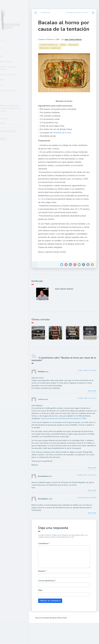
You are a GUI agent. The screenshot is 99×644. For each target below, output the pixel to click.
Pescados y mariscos (14, 73)
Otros (7, 84)
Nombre (17, 123)
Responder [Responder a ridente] (91, 487)
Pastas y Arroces (12, 60)
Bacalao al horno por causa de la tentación (66, 29)
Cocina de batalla (56, 54)
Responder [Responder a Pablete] (91, 405)
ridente (48, 413)
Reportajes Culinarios (14, 89)
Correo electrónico (54, 602)
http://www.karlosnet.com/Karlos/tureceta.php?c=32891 (61, 435)
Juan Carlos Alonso (59, 48)
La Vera (84, 205)
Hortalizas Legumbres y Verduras (15, 66)
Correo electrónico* (17, 131)
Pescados (80, 54)
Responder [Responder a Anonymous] (91, 509)
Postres (8, 78)
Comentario (51, 565)
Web (47, 612)
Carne (8, 55)
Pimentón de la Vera (69, 135)
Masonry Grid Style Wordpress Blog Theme (57, 639)
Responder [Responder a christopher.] (91, 532)
